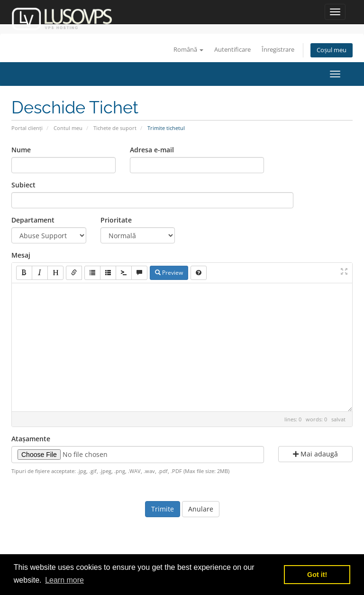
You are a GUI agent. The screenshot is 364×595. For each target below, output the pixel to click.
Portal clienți (27, 128)
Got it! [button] (317, 575)
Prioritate (116, 220)
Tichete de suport (115, 128)
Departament (33, 220)
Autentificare (232, 50)
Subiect (23, 185)
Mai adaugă (315, 454)
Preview (169, 273)
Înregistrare (278, 50)
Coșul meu (332, 50)
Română (188, 50)
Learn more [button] (64, 580)
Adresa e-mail (152, 150)
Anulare (201, 509)
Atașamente (31, 439)
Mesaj (21, 255)
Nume (21, 150)
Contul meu (68, 128)
